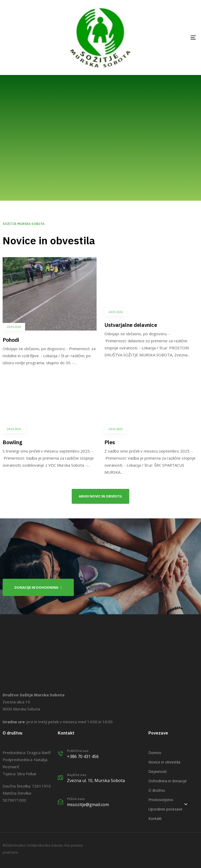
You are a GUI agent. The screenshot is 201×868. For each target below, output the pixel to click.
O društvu (157, 790)
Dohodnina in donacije (167, 781)
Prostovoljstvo (161, 800)
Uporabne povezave (165, 809)
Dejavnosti (158, 771)
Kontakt (155, 818)
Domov (155, 753)
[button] (186, 804)
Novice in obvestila (164, 762)
